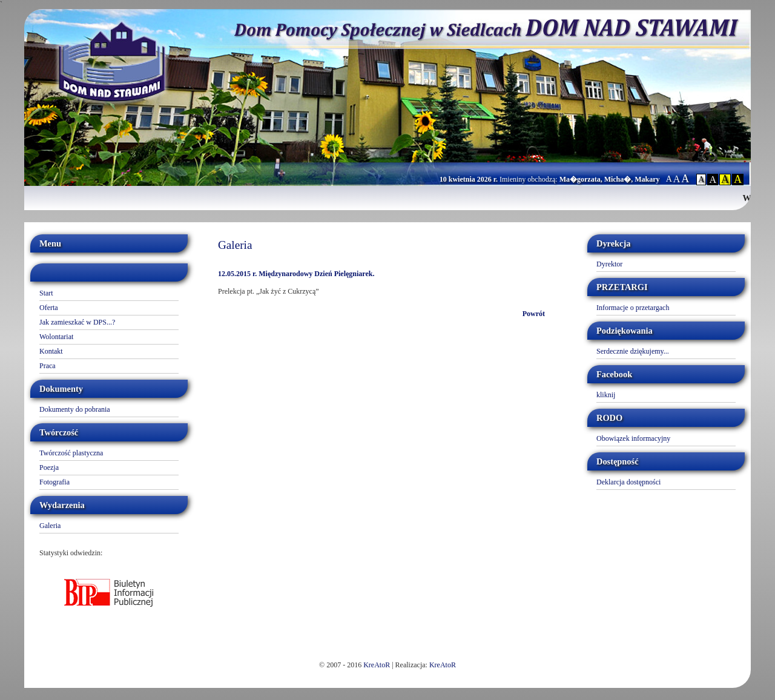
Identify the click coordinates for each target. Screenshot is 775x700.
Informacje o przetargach (633, 308)
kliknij (606, 395)
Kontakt (51, 351)
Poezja (49, 467)
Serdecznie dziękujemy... (633, 351)
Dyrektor (609, 264)
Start (46, 293)
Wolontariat (56, 337)
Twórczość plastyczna (71, 453)
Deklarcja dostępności (628, 482)
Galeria (50, 526)
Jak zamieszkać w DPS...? (77, 322)
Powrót (534, 314)
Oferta (49, 308)
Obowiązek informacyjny (633, 438)
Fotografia (54, 482)
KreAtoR (377, 665)
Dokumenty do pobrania (75, 409)
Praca (48, 366)
